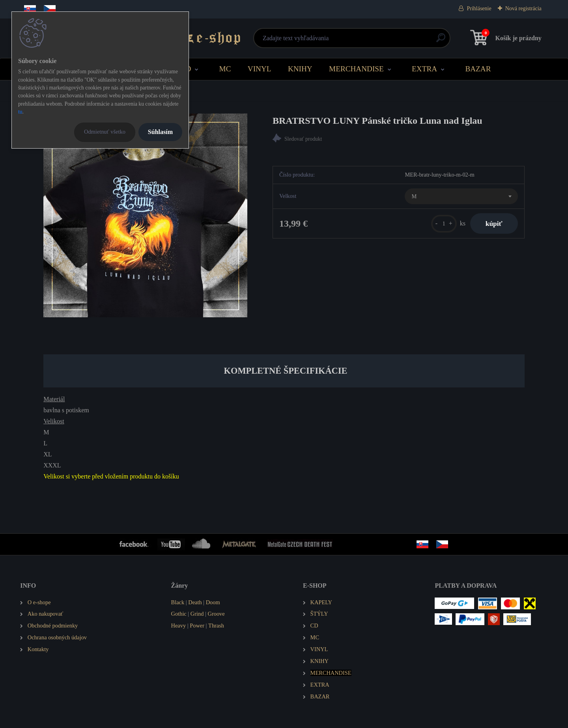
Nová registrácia (523, 8)
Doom (213, 602)
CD (186, 69)
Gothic (179, 614)
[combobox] (461, 196)
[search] (379, 41)
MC (225, 69)
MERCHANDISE (356, 69)
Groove (216, 614)
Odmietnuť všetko (105, 132)
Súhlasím (160, 132)
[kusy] (443, 224)
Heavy (179, 626)
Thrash (216, 626)
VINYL (260, 69)
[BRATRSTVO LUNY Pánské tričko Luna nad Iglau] (145, 215)
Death (195, 602)
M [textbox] (414, 196)
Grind (197, 614)
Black (178, 602)
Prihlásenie (479, 8)
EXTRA (424, 69)
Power (197, 626)
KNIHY (300, 69)
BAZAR (478, 69)
